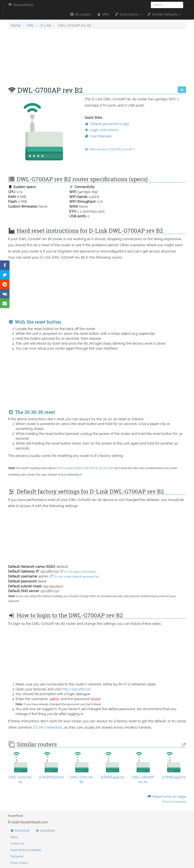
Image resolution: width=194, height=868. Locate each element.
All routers (80, 14)
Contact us (17, 843)
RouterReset (21, 5)
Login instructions (101, 130)
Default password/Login (107, 124)
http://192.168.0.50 (76, 689)
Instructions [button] (128, 14)
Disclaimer (17, 856)
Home (16, 25)
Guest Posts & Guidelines (26, 850)
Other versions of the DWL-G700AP (110, 149)
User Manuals (98, 136)
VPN (103, 14)
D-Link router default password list (74, 577)
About (14, 837)
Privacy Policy (19, 863)
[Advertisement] (97, 60)
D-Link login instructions (78, 572)
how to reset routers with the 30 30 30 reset (85, 468)
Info (31, 25)
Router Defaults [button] (164, 14)
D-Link (46, 25)
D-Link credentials (48, 727)
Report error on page (167, 799)
